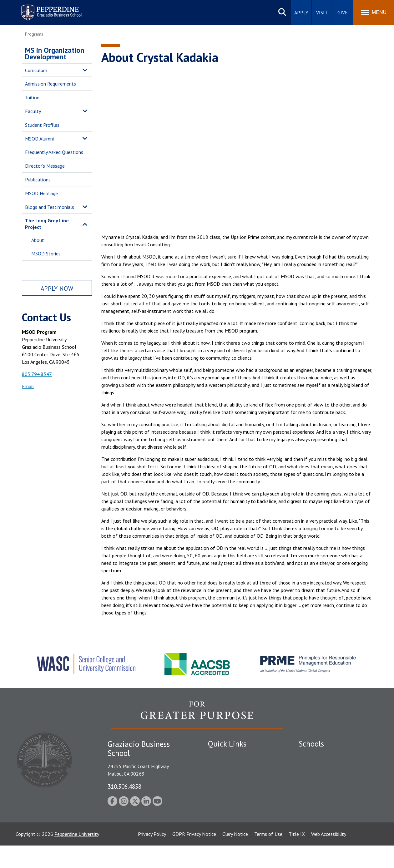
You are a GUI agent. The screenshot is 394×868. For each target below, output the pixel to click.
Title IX (297, 856)
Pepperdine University (77, 856)
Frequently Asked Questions (54, 152)
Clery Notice (235, 856)
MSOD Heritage (41, 193)
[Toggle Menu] (374, 12)
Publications (38, 180)
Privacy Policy (152, 856)
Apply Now (57, 288)
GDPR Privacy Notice (194, 856)
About (38, 240)
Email (28, 386)
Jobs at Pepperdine (227, 799)
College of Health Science (326, 816)
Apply (301, 12)
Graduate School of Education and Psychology (335, 791)
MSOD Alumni (39, 139)
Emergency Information (233, 788)
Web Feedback (223, 831)
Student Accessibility (230, 777)
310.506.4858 (124, 786)
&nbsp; (237, 145)
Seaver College (314, 756)
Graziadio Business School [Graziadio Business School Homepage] (326, 777)
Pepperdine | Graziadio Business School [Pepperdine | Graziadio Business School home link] (43, 9)
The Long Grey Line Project (47, 224)
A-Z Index (218, 821)
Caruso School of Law (322, 767)
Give (343, 12)
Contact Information (230, 810)
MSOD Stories (46, 254)
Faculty (33, 111)
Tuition (32, 97)
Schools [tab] (311, 744)
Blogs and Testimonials (50, 207)
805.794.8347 (37, 374)
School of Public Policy (323, 806)
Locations (218, 756)
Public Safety (222, 767)
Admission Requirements (51, 84)
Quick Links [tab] (227, 744)
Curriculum (36, 70)
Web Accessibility (329, 856)
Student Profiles (42, 125)
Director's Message (45, 166)
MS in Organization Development (55, 53)
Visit (322, 12)
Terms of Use (268, 856)
